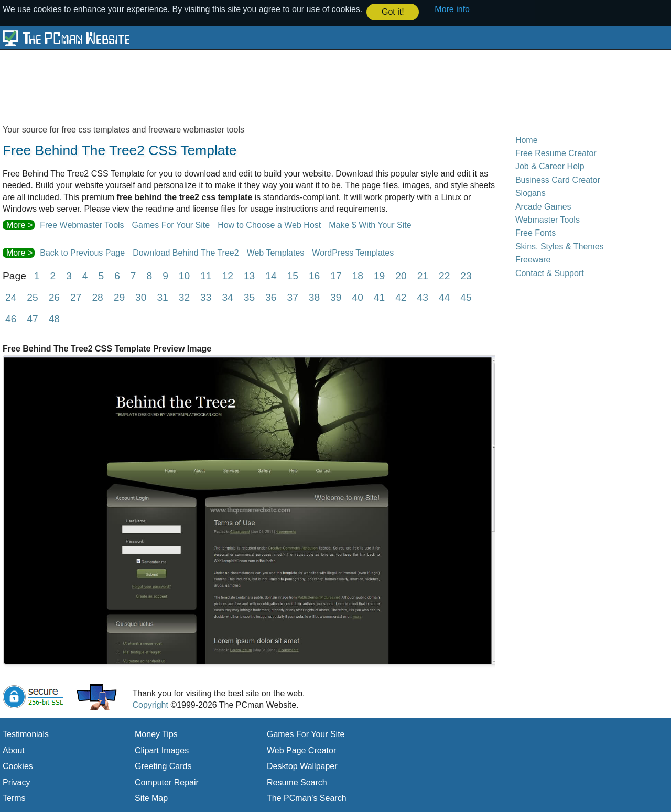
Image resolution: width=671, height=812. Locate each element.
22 (444, 275)
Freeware (533, 259)
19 (379, 275)
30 (141, 297)
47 (32, 318)
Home (527, 139)
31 (162, 297)
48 (54, 318)
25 (32, 297)
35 (249, 297)
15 (293, 275)
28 (97, 297)
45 (466, 297)
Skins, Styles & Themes (560, 245)
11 (206, 275)
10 (184, 275)
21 (423, 275)
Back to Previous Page (82, 252)
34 (227, 297)
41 (379, 297)
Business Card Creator (558, 179)
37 (292, 297)
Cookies (18, 766)
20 (401, 275)
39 (336, 297)
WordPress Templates (353, 252)
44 (444, 297)
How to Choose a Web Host (269, 224)
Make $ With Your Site (370, 224)
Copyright (150, 704)
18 (358, 275)
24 (11, 297)
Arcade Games (543, 206)
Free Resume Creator (556, 153)
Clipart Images (162, 750)
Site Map (151, 798)
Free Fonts (535, 232)
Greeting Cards (163, 766)
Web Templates (276, 252)
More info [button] (452, 9)
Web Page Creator (301, 750)
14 (271, 275)
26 (54, 297)
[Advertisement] (257, 86)
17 (336, 275)
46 (11, 318)
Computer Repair (167, 781)
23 (466, 275)
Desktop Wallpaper (302, 766)
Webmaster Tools (548, 219)
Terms (14, 798)
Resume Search (297, 781)
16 (314, 275)
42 (401, 297)
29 (119, 297)
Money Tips (156, 734)
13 (249, 275)
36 (271, 297)
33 (206, 297)
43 (423, 297)
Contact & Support (550, 272)
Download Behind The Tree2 (186, 252)
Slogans (531, 193)
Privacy (16, 781)
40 (358, 297)
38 (314, 297)
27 (76, 297)
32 (184, 297)
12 (228, 275)
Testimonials (26, 734)
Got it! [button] (393, 12)
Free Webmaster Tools (82, 224)
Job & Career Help (550, 166)
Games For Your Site (171, 224)
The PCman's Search (307, 798)
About (14, 750)
